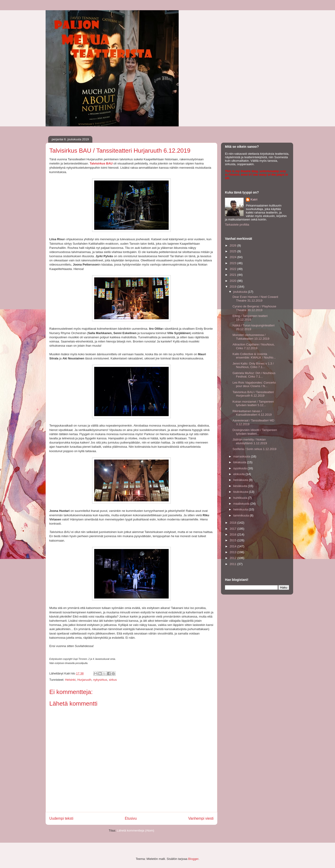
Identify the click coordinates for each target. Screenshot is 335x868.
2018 (233, 523)
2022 (233, 269)
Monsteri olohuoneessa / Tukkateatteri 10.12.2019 (251, 337)
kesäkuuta (241, 486)
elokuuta (240, 474)
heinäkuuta (241, 480)
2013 (233, 552)
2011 (233, 564)
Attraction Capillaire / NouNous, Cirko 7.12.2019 (253, 346)
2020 (233, 281)
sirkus (113, 680)
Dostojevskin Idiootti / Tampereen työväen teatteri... (255, 432)
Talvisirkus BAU (101, 163)
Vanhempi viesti (201, 818)
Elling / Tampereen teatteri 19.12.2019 (250, 318)
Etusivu (131, 818)
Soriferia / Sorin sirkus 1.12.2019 (254, 449)
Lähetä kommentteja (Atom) (135, 830)
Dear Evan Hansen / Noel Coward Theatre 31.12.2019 (255, 299)
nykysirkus (100, 680)
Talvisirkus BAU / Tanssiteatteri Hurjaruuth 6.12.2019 (253, 394)
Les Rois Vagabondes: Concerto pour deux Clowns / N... (254, 384)
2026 (233, 245)
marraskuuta (242, 456)
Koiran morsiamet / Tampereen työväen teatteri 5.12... (253, 403)
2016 (233, 534)
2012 (233, 558)
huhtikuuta (241, 498)
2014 (233, 546)
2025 (233, 251)
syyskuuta (240, 468)
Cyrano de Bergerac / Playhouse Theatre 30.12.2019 (254, 308)
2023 (233, 263)
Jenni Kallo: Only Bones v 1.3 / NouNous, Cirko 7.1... (253, 365)
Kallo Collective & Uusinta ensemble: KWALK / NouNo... (254, 356)
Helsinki (70, 680)
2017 (233, 529)
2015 (233, 540)
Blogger (193, 859)
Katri (254, 199)
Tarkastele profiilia (237, 225)
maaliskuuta (242, 504)
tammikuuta (242, 515)
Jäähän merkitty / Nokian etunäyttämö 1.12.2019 (250, 441)
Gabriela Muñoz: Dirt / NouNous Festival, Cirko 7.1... (254, 375)
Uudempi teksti (61, 818)
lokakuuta (240, 462)
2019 (233, 287)
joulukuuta (241, 292)
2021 (233, 275)
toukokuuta (241, 492)
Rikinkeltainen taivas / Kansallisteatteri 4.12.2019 (252, 413)
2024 (233, 257)
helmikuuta (241, 509)
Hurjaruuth (84, 680)
